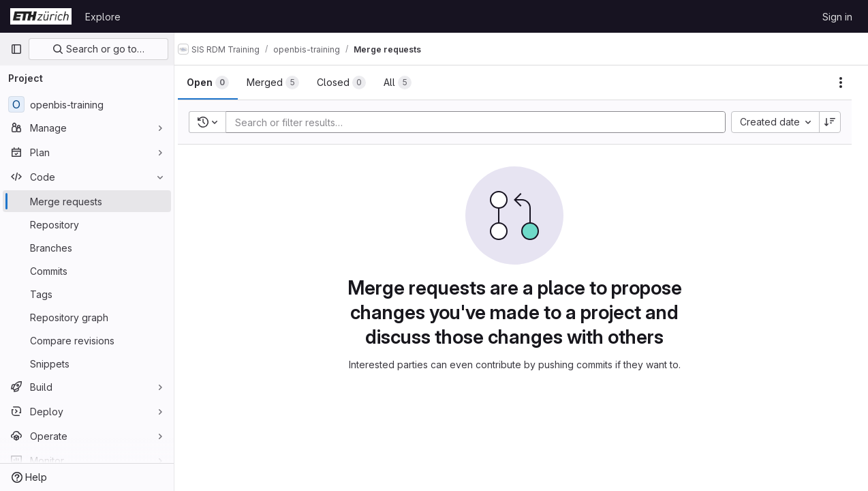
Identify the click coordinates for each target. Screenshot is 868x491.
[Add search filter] (486, 122)
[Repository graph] (87, 317)
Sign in (837, 17)
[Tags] (87, 294)
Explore (103, 17)
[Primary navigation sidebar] (16, 49)
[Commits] (87, 271)
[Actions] (841, 83)
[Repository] (87, 224)
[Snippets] (87, 363)
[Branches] (87, 248)
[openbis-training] (87, 104)
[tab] (221, 83)
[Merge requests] (87, 201)
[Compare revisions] (87, 340)
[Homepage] (41, 16)
